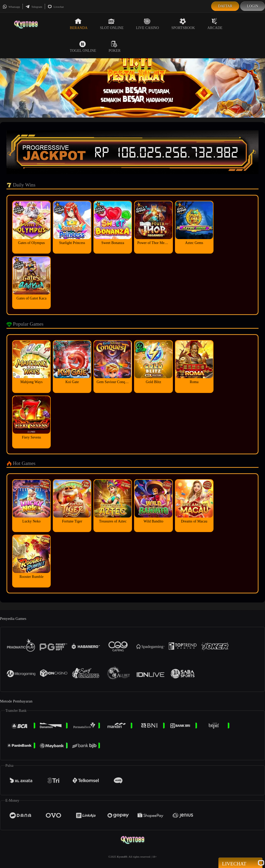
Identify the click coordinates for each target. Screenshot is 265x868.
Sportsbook (183, 24)
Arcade (215, 24)
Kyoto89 (122, 857)
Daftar (225, 6)
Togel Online (83, 47)
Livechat (56, 7)
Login (253, 6)
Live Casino (148, 24)
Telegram (34, 7)
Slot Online (112, 24)
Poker (115, 47)
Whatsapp (11, 7)
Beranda (79, 24)
